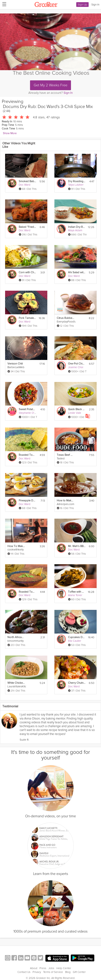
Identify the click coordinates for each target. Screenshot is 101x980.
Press (43, 968)
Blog (68, 972)
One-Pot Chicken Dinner (77, 364)
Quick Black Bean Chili (77, 409)
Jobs (51, 968)
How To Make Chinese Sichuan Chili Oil (16, 546)
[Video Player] (50, 42)
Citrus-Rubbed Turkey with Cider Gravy (66, 318)
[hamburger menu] (3, 4)
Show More (10, 133)
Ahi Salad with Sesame (77, 272)
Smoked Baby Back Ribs (27, 181)
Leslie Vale (75, 413)
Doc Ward (25, 185)
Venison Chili (15, 364)
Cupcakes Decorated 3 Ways (77, 637)
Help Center (64, 968)
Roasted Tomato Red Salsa (27, 592)
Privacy (37, 972)
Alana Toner (75, 595)
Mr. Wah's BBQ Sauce (77, 546)
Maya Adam (75, 230)
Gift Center (79, 972)
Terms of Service (53, 972)
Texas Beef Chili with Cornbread (66, 455)
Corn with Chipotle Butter (27, 272)
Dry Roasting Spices (77, 181)
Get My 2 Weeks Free (50, 85)
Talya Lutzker (76, 185)
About (34, 968)
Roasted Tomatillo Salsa (27, 455)
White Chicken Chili (16, 683)
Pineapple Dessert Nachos (27, 501)
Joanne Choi (76, 367)
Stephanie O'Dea (29, 413)
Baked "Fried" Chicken (27, 227)
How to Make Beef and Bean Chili (66, 501)
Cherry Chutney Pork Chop (77, 683)
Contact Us (24, 972)
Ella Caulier (75, 641)
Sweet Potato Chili (27, 409)
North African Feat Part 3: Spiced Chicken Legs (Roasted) (16, 637)
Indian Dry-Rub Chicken (77, 227)
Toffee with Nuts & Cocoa (77, 592)
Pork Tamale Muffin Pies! (27, 318)
